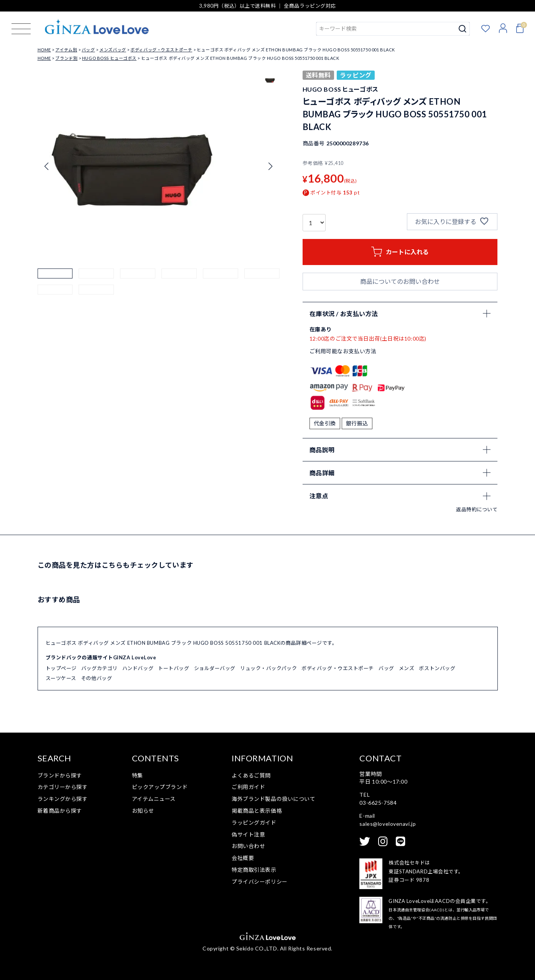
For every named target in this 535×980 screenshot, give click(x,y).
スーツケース (61, 678)
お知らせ (143, 811)
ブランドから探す (60, 775)
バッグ (88, 50)
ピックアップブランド (160, 787)
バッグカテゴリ (100, 668)
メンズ (407, 668)
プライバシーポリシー (260, 882)
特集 (137, 775)
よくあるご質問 (251, 775)
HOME (44, 50)
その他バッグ (96, 678)
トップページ (61, 668)
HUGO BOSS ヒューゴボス (109, 58)
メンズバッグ (113, 50)
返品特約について (477, 509)
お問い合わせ (248, 846)
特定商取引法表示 (254, 870)
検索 (463, 29)
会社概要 (243, 858)
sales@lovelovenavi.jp (388, 824)
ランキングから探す (63, 799)
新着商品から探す (60, 811)
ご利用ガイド (248, 787)
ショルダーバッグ (215, 668)
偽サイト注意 (248, 834)
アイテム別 (66, 50)
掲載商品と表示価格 (257, 811)
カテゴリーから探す (63, 787)
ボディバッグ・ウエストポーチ (161, 50)
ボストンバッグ (437, 668)
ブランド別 (66, 58)
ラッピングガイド (254, 823)
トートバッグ (174, 668)
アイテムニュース (154, 799)
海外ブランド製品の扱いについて (273, 799)
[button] (55, 286)
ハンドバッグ (138, 668)
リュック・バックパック (268, 668)
